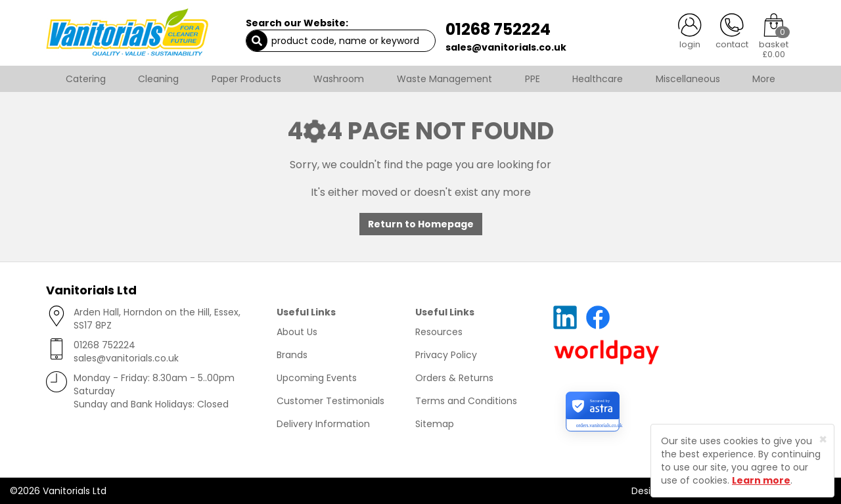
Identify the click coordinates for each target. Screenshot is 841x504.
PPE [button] (533, 79)
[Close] (823, 439)
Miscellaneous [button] (688, 79)
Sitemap (435, 424)
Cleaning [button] (158, 79)
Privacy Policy (446, 355)
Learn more (761, 480)
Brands (292, 355)
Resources (439, 332)
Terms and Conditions (466, 401)
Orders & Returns (454, 378)
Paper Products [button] (246, 79)
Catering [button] (86, 79)
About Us (297, 332)
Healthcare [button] (598, 79)
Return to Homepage (421, 224)
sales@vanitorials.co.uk (506, 47)
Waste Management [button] (444, 79)
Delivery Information (323, 424)
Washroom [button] (339, 79)
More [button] (764, 79)
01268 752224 (498, 29)
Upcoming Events (317, 378)
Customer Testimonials (330, 401)
